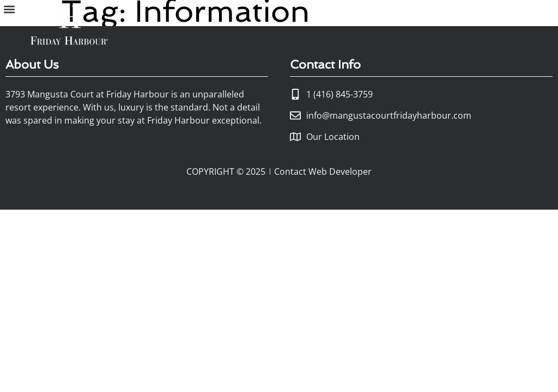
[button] (9, 9)
